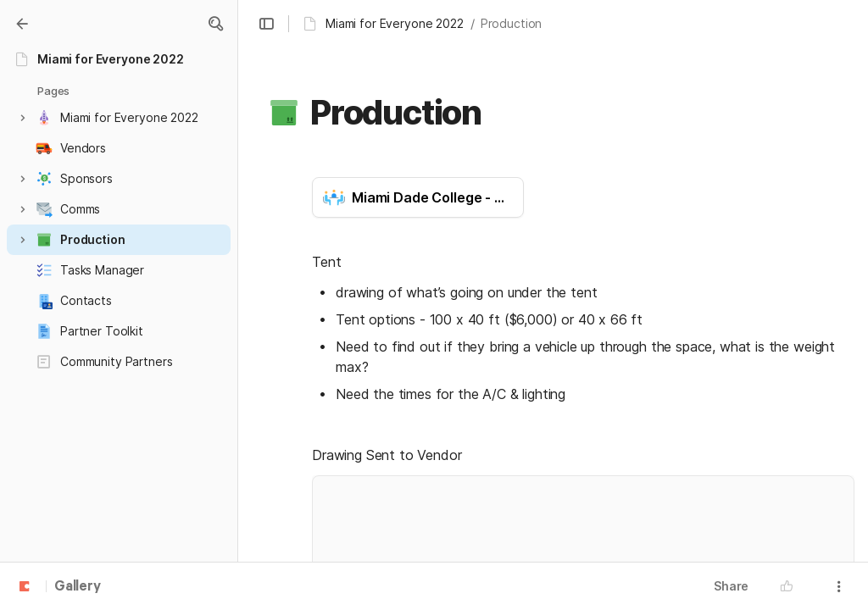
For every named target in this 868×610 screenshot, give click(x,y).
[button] (215, 24)
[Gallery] (22, 24)
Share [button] (731, 586)
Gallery (78, 587)
